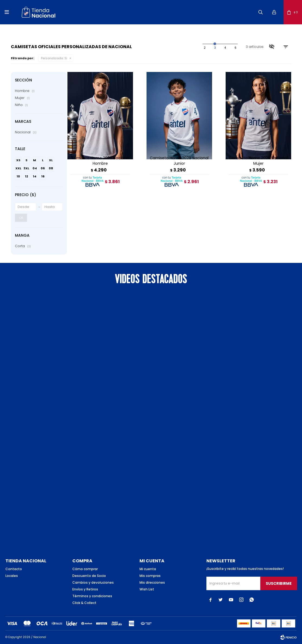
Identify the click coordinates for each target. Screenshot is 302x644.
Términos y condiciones (92, 596)
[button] (261, 12)
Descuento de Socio (89, 576)
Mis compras (150, 576)
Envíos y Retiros (85, 589)
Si (54, 58)
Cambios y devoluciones (93, 582)
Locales (12, 576)
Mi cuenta (148, 569)
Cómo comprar (85, 569)
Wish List (147, 589)
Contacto (14, 569)
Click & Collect (84, 603)
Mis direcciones (152, 582)
